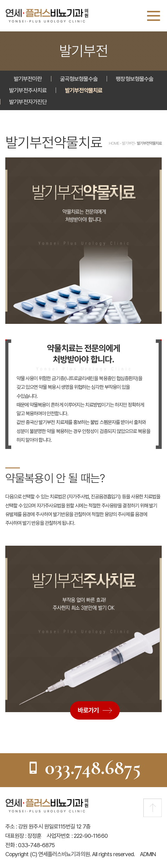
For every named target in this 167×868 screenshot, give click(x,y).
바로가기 (88, 710)
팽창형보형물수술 (135, 79)
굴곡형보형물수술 (79, 79)
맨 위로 (153, 808)
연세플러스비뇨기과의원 (47, 16)
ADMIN (148, 854)
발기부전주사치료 (28, 90)
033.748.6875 (83, 767)
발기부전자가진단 (28, 102)
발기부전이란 (28, 79)
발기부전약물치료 (84, 90)
